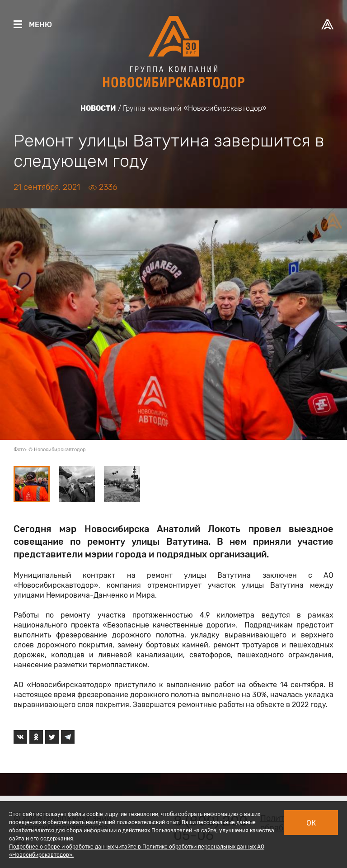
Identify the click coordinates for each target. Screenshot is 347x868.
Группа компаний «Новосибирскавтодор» (195, 108)
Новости (98, 108)
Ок (311, 823)
